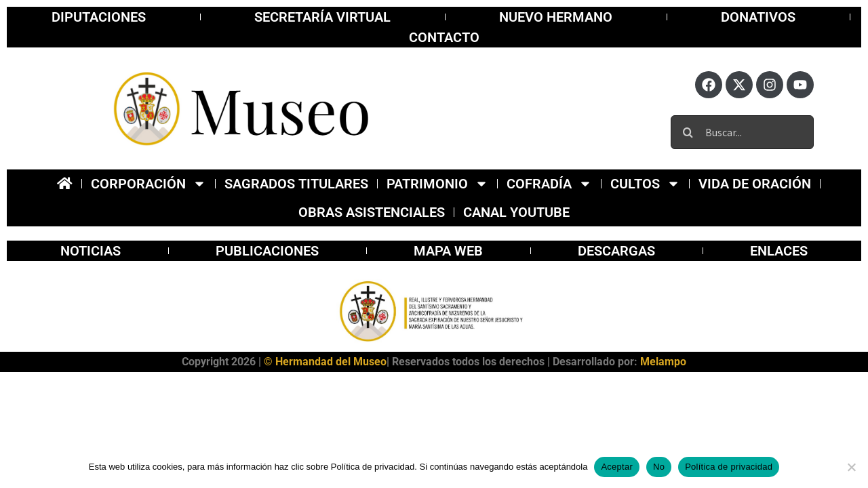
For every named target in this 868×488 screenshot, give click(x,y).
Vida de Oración (755, 184)
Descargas (616, 251)
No (659, 467)
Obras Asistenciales (372, 212)
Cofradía (549, 184)
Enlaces (779, 251)
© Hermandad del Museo (325, 362)
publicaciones (267, 251)
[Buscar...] (742, 132)
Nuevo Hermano (556, 17)
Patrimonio (437, 184)
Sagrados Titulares (296, 184)
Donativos (758, 17)
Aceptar (617, 467)
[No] (851, 467)
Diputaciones (99, 17)
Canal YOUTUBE (516, 212)
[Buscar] (688, 132)
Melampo (663, 362)
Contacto (444, 37)
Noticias (91, 251)
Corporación (149, 184)
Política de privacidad (729, 467)
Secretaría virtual (322, 17)
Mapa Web (448, 251)
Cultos (645, 184)
